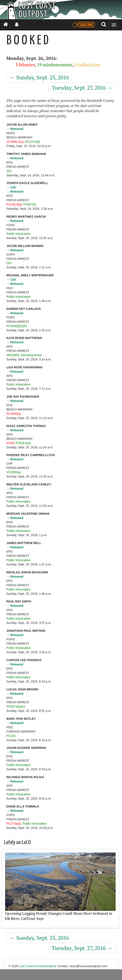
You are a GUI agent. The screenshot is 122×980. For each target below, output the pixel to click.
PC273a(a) (14, 824)
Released (17, 129)
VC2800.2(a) (15, 142)
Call (13, 187)
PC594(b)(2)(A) (17, 326)
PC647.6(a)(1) (16, 706)
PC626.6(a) (23, 443)
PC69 (10, 443)
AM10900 (13, 355)
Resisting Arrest (31, 355)
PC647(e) (30, 204)
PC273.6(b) (33, 142)
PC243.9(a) (14, 204)
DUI (9, 171)
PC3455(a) (14, 414)
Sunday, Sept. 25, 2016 (39, 77)
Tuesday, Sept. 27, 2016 (82, 88)
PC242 (11, 736)
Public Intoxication (18, 234)
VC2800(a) (14, 472)
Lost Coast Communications (38, 966)
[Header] (61, 10)
